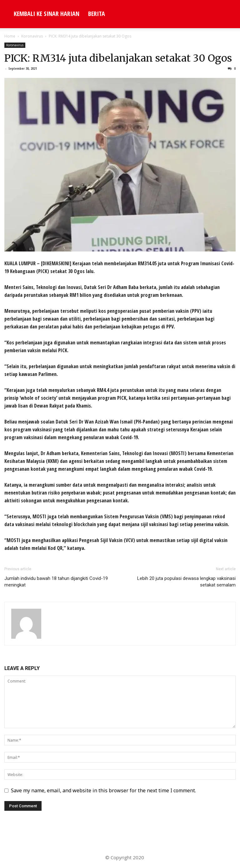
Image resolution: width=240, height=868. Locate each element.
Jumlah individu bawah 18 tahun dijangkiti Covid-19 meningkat (56, 582)
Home (10, 36)
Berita (97, 14)
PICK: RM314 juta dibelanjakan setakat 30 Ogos (118, 58)
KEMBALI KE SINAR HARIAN (47, 14)
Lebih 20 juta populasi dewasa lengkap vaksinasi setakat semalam (186, 582)
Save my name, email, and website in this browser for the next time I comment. (103, 790)
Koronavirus (32, 36)
